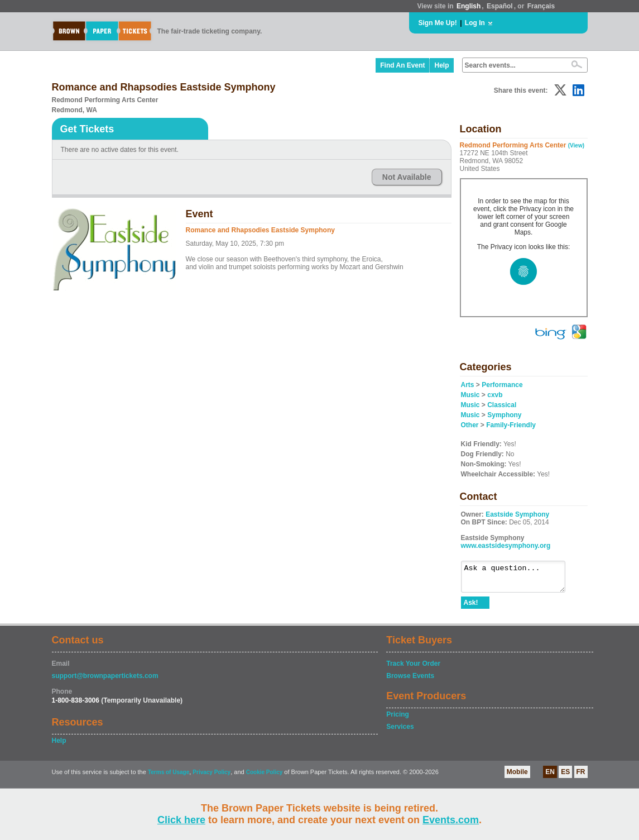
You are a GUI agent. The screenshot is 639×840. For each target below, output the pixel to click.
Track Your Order (413, 669)
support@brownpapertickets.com (105, 681)
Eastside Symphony (517, 514)
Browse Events (410, 681)
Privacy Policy (212, 777)
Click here (181, 820)
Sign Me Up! (438, 23)
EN (550, 777)
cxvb (495, 395)
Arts (468, 385)
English (469, 6)
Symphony (504, 415)
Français (541, 6)
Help (441, 65)
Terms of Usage (169, 777)
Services (400, 732)
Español (500, 6)
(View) (576, 145)
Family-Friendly (511, 425)
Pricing (398, 719)
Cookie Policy (265, 777)
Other (470, 425)
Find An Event (402, 65)
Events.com (451, 820)
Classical (502, 405)
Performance (502, 385)
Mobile (517, 777)
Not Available (407, 177)
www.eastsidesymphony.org (506, 546)
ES (565, 777)
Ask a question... (519, 579)
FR (581, 777)
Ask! (471, 608)
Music (470, 395)
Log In (475, 23)
